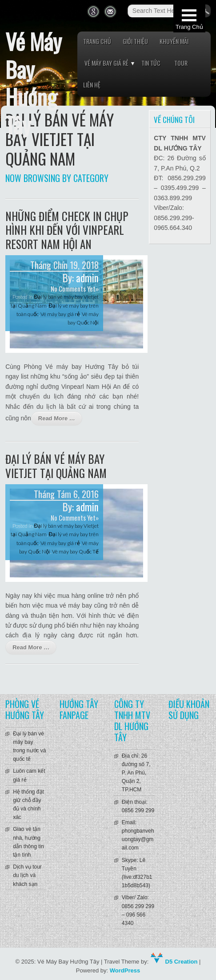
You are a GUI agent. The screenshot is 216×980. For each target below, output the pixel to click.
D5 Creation (174, 962)
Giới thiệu (135, 41)
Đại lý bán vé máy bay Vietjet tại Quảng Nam (56, 466)
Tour (181, 63)
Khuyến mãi (174, 41)
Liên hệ (92, 85)
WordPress (125, 970)
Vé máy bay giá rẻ (106, 63)
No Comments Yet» (75, 288)
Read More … (57, 418)
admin (87, 278)
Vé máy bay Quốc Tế (75, 551)
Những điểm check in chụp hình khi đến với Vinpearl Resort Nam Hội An (67, 230)
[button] (189, 18)
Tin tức (151, 63)
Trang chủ (97, 41)
